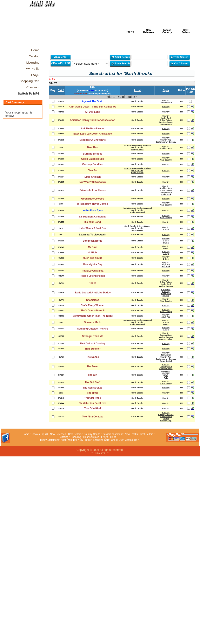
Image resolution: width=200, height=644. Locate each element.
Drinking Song (166, 148)
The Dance (93, 357)
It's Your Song (93, 222)
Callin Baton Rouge (93, 159)
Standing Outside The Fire (92, 329)
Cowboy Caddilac (93, 164)
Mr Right (93, 253)
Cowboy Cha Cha (166, 415)
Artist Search (121, 57)
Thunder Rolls (93, 398)
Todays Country (167, 31)
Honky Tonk (166, 118)
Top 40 (130, 32)
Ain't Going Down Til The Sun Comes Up (93, 107)
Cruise (166, 419)
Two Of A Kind (93, 408)
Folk (166, 378)
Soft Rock (166, 266)
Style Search (120, 63)
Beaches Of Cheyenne (93, 140)
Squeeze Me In (93, 322)
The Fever (93, 366)
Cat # (61, 90)
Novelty (166, 296)
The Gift (92, 375)
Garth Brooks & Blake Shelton (137, 168)
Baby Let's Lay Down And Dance (93, 134)
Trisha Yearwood (137, 212)
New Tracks (131, 434)
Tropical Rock (166, 417)
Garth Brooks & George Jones (137, 145)
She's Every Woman (93, 305)
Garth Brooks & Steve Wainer (137, 226)
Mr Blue (93, 247)
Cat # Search (180, 63)
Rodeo (92, 283)
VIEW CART (61, 57)
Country (166, 100)
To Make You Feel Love (93, 403)
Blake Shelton (137, 173)
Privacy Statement (49, 440)
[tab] (122, 79)
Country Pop (166, 140)
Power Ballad (166, 361)
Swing (166, 243)
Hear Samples (91, 437)
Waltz (166, 376)
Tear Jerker (166, 355)
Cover (166, 248)
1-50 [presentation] (52, 79)
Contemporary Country (166, 142)
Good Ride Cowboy (93, 199)
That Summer (93, 349)
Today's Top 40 (39, 434)
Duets (166, 324)
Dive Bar (93, 170)
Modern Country (166, 286)
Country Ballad (166, 339)
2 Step (166, 229)
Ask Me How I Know (92, 129)
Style (166, 90)
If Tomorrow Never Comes (93, 204)
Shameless (93, 300)
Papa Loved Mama (93, 271)
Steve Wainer (137, 230)
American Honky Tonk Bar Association (93, 120)
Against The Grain (92, 101)
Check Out (117, 440)
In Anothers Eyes (93, 210)
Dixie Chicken (93, 177)
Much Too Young (92, 258)
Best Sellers (186, 31)
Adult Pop (166, 264)
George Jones (137, 149)
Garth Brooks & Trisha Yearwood (137, 208)
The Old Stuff (92, 382)
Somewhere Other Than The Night (92, 316)
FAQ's (105, 437)
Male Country (166, 160)
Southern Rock (166, 369)
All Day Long (92, 112)
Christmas (166, 290)
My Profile (85, 440)
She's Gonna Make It (93, 311)
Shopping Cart (101, 440)
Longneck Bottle (93, 241)
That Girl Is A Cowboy (93, 344)
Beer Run (92, 147)
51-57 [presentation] (53, 83)
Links (113, 437)
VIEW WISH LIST (61, 63)
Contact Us (131, 440)
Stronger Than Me (93, 336)
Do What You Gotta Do (93, 182)
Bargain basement (112, 434)
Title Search (180, 57)
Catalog (64, 437)
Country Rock (166, 102)
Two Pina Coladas (93, 417)
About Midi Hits (69, 440)
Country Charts (92, 434)
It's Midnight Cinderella (93, 217)
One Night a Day (93, 264)
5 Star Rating (166, 120)
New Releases (148, 31)
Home (26, 434)
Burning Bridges (93, 154)
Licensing (76, 437)
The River (93, 393)
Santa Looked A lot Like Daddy (92, 293)
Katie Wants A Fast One (93, 228)
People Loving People (93, 276)
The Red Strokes (93, 388)
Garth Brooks (137, 147)
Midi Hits (39, 25)
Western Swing (166, 122)
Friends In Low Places (93, 190)
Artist (137, 90)
